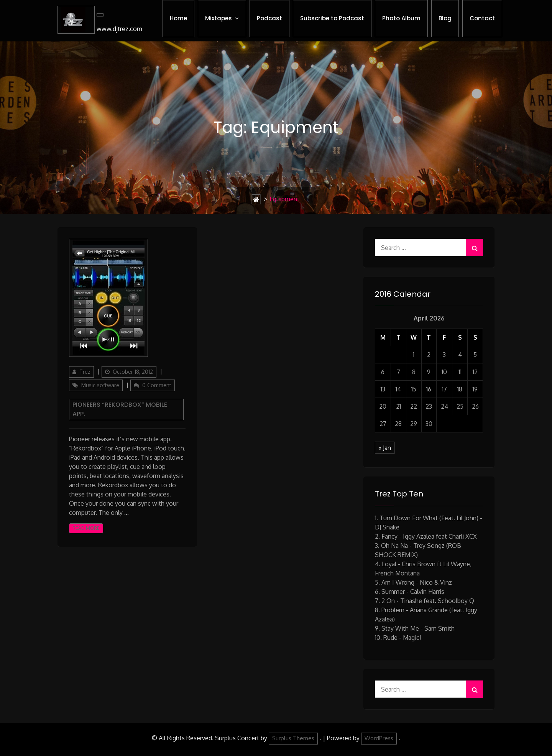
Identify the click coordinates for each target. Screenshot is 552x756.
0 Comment (157, 385)
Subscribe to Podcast (332, 18)
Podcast (269, 18)
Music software (100, 385)
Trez (85, 372)
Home (178, 18)
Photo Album (401, 18)
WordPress (379, 738)
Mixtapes (219, 18)
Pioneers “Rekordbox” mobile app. (120, 409)
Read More (86, 528)
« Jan (385, 448)
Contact (482, 18)
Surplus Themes (293, 738)
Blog (445, 18)
